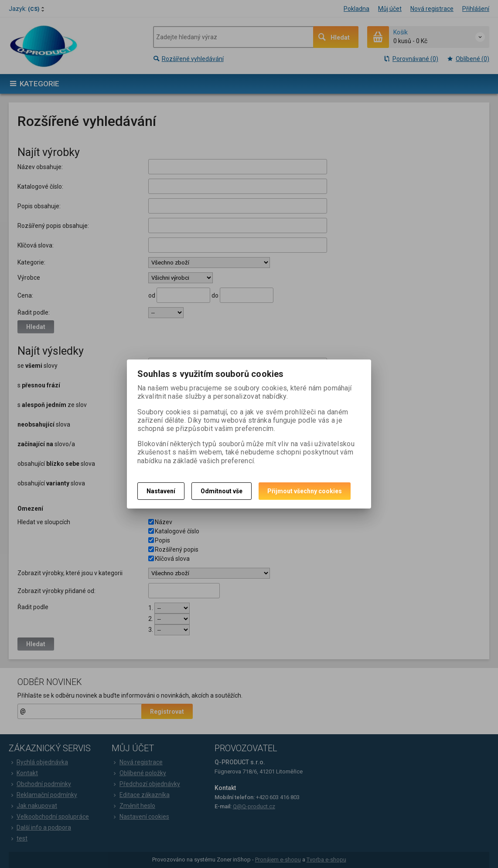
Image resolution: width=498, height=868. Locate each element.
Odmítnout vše (222, 491)
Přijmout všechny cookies (305, 491)
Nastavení (161, 491)
